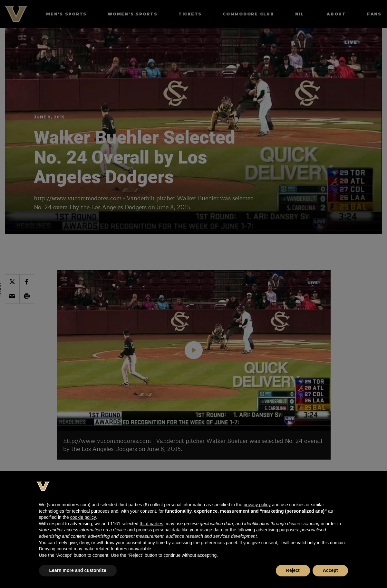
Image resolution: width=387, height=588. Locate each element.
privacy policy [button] (257, 505)
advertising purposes (277, 530)
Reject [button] (293, 570)
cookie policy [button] (83, 517)
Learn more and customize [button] (78, 570)
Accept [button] (330, 570)
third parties (151, 524)
